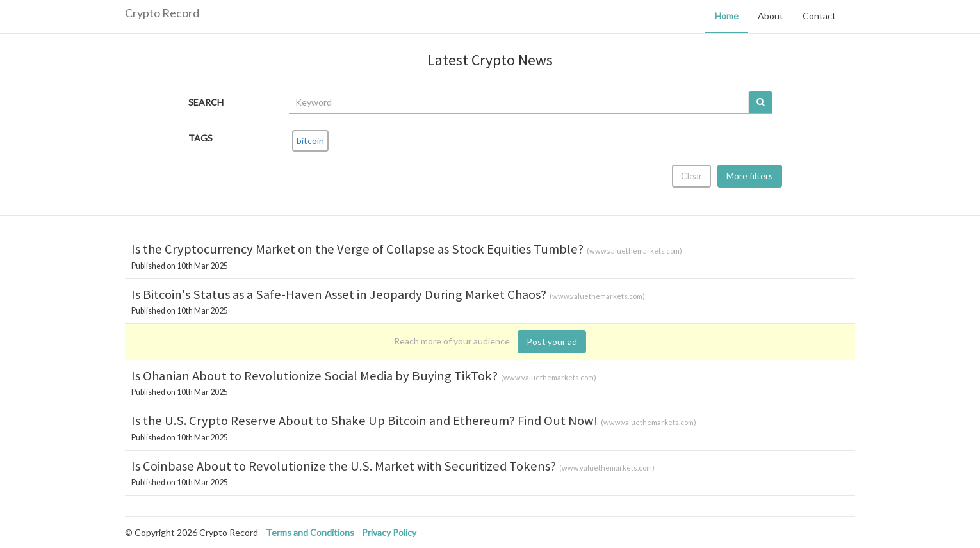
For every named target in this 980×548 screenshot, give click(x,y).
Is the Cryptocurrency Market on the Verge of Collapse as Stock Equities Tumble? (357, 249)
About (771, 16)
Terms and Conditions (310, 532)
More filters (750, 176)
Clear (691, 176)
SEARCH (206, 102)
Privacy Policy (389, 532)
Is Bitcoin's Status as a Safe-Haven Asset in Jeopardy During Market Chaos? (339, 294)
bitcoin (310, 141)
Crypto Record (162, 13)
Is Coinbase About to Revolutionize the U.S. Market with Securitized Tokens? (344, 466)
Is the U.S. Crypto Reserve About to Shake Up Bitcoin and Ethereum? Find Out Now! (364, 421)
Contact (819, 16)
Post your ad (552, 342)
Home (727, 16)
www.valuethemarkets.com (634, 251)
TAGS (200, 138)
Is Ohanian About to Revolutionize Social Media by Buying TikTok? (314, 376)
